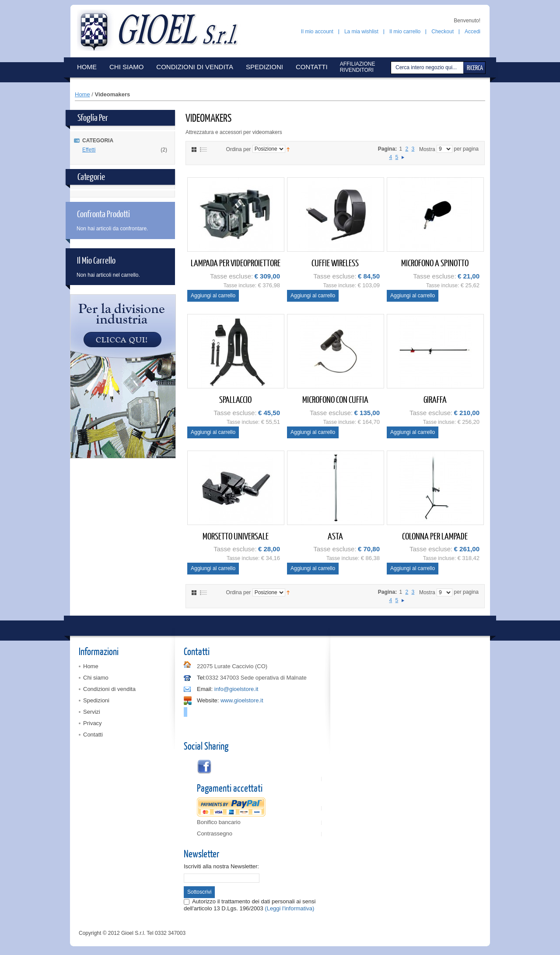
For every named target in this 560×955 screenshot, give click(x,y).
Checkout (443, 32)
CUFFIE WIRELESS (335, 263)
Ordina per (239, 149)
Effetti (89, 150)
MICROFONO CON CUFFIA (335, 399)
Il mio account (317, 32)
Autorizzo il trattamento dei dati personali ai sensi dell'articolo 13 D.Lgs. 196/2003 (250, 905)
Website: (208, 700)
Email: (205, 689)
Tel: (201, 678)
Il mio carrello (405, 32)
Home (82, 94)
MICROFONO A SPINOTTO (435, 263)
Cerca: (392, 68)
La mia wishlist (361, 32)
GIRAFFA (435, 399)
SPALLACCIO (235, 399)
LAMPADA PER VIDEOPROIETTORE (236, 263)
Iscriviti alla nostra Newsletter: (221, 866)
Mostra (427, 149)
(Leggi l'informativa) (289, 908)
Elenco (203, 150)
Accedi (472, 32)
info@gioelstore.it (236, 689)
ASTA (335, 536)
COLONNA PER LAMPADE (435, 536)
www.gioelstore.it (242, 700)
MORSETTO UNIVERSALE (236, 536)
